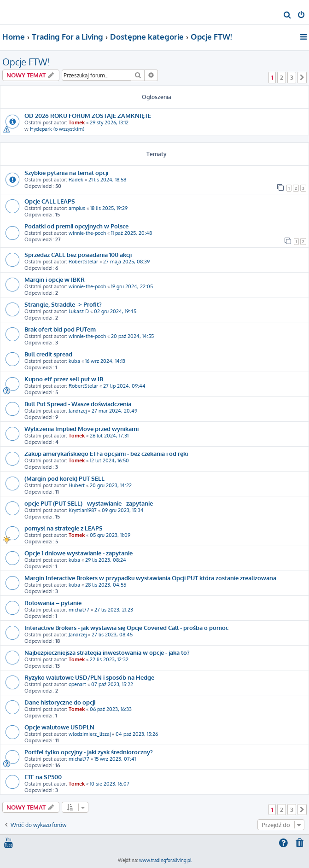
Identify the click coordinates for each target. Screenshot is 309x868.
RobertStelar (83, 262)
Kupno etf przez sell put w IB (64, 379)
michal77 (79, 610)
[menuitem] (288, 16)
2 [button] (282, 77)
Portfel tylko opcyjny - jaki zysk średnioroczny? (89, 752)
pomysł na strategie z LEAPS (64, 528)
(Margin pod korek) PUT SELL (64, 478)
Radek (76, 180)
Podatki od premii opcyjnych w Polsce (76, 226)
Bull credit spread (48, 354)
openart (77, 684)
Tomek (77, 122)
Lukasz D (79, 311)
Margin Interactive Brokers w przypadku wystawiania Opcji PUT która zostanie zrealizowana (150, 578)
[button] (302, 77)
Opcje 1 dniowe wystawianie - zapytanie (79, 553)
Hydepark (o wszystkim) (57, 129)
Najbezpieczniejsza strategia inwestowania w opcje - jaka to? (107, 652)
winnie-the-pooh (87, 233)
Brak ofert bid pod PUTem (60, 329)
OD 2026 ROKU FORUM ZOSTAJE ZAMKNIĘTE (88, 115)
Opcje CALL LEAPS (50, 201)
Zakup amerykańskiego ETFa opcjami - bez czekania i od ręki (106, 453)
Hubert (77, 485)
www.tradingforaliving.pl (165, 860)
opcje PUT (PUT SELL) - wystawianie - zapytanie (89, 503)
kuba (74, 361)
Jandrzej (78, 411)
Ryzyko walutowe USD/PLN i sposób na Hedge (89, 677)
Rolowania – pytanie (53, 603)
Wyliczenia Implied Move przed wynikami (82, 428)
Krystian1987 (83, 510)
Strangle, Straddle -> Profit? (63, 304)
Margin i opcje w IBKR (55, 279)
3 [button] (292, 77)
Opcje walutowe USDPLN (59, 727)
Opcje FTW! (26, 62)
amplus (77, 208)
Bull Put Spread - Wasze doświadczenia (78, 404)
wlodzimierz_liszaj (90, 734)
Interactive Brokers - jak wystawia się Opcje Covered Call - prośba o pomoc (126, 627)
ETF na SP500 (43, 777)
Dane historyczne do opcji (60, 702)
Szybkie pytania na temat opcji (66, 172)
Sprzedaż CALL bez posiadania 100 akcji (78, 254)
